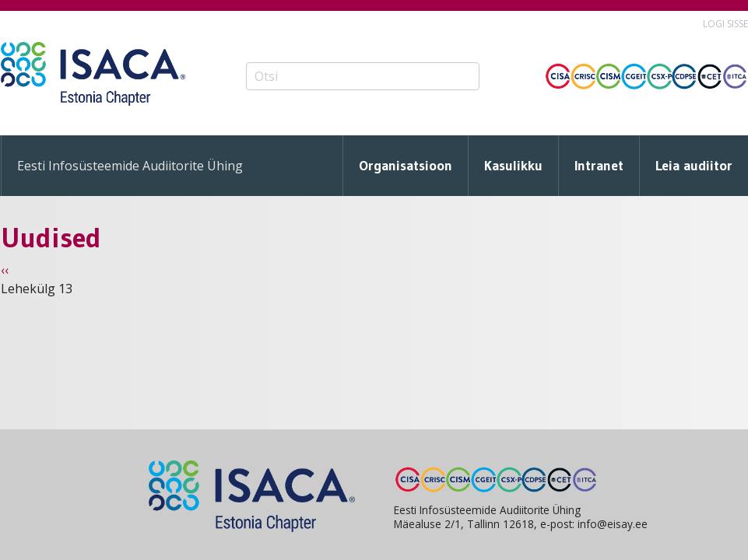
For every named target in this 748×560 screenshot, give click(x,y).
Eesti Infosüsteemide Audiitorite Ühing (130, 166)
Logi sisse (725, 24)
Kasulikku (513, 166)
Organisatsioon (406, 166)
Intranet (599, 166)
